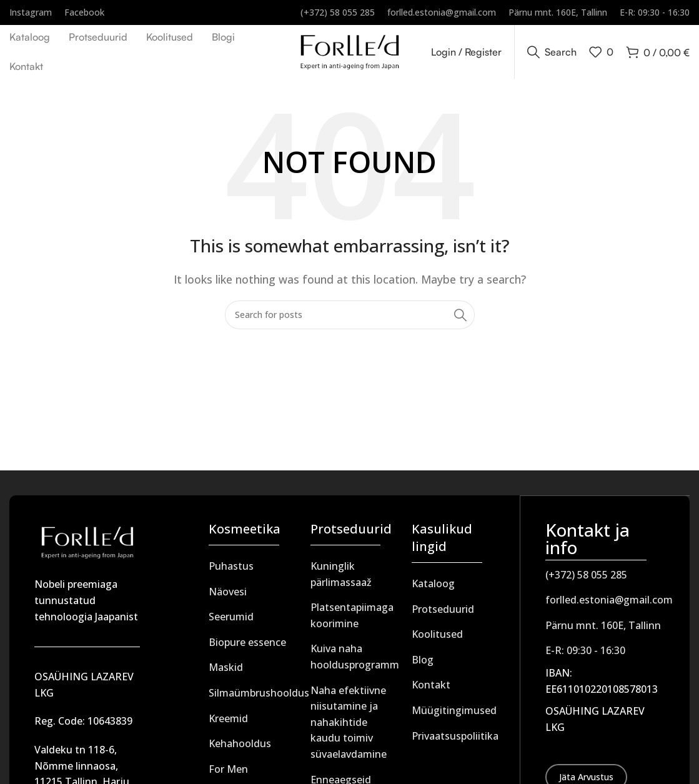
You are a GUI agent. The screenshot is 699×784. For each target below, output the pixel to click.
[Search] (552, 53)
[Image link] (87, 544)
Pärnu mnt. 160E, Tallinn (603, 627)
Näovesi (228, 594)
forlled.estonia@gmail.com (609, 602)
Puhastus (231, 569)
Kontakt (431, 688)
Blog (423, 662)
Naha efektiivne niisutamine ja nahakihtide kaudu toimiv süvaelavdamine (349, 725)
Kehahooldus (240, 747)
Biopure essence (247, 645)
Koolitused (437, 637)
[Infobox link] (31, 12)
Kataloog (433, 587)
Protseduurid (443, 612)
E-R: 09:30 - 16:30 (585, 653)
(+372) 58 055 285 (586, 577)
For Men (228, 772)
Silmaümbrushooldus (259, 695)
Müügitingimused (454, 713)
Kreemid (228, 721)
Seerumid (231, 620)
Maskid (226, 670)
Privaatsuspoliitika (455, 738)
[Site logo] (349, 52)
